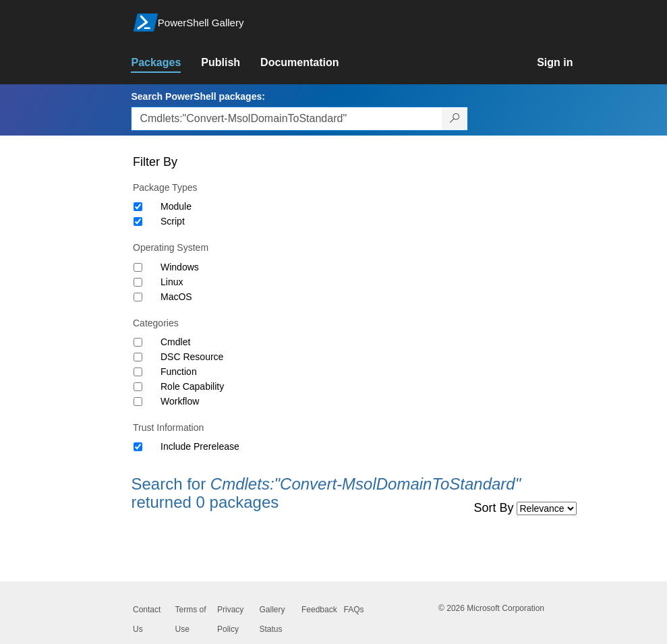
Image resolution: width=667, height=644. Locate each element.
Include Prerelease (200, 446)
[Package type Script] (138, 222)
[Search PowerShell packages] (455, 119)
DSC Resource (192, 357)
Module (176, 206)
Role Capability (192, 386)
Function (179, 372)
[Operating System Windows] (138, 267)
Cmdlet (175, 342)
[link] (166, 63)
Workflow (180, 401)
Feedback (319, 610)
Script (173, 221)
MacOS (176, 297)
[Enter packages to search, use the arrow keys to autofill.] (287, 119)
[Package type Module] (138, 207)
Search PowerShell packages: (198, 96)
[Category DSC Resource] (138, 357)
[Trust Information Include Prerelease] (138, 447)
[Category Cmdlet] (138, 342)
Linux (172, 282)
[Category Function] (138, 372)
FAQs (354, 610)
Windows (180, 267)
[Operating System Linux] (138, 282)
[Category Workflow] (138, 402)
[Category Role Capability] (138, 387)
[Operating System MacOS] (138, 297)
